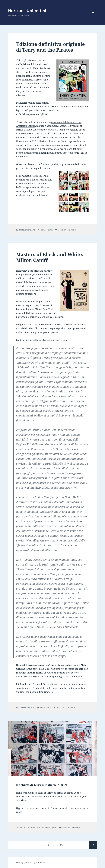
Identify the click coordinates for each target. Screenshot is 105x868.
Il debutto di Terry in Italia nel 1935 (40, 785)
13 (62, 844)
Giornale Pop (32, 808)
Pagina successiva (93, 845)
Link (20, 828)
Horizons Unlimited (27, 11)
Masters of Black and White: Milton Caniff (50, 257)
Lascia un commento (67, 230)
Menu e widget (93, 16)
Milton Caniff (45, 707)
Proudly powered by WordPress (31, 862)
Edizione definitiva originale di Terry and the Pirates (50, 47)
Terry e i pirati (47, 230)
